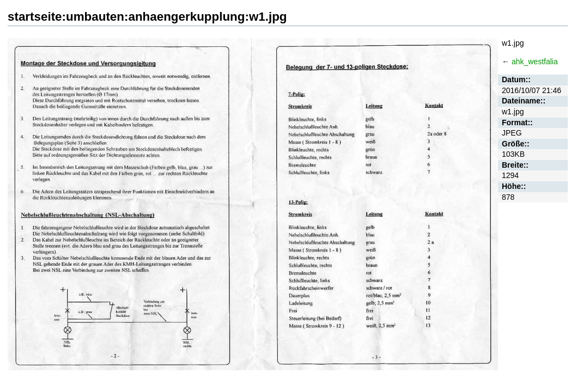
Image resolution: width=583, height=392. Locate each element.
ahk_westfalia (535, 62)
